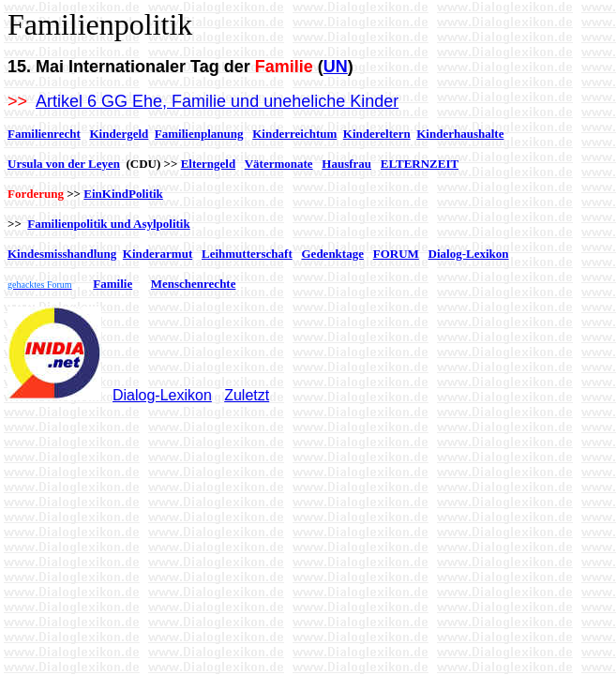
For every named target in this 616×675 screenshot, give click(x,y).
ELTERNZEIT (420, 164)
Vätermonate (279, 164)
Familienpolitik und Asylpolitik (108, 224)
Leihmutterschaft (247, 254)
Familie (113, 284)
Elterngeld (209, 164)
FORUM (396, 254)
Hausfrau (346, 164)
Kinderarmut (158, 254)
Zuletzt (247, 395)
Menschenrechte (194, 284)
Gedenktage (333, 254)
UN (336, 67)
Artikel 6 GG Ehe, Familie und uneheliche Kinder (217, 101)
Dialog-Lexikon (469, 254)
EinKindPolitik (123, 194)
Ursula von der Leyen (64, 164)
